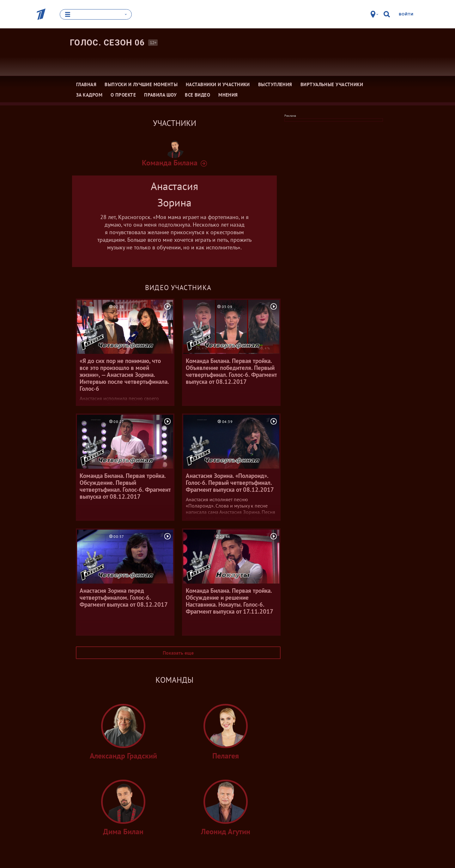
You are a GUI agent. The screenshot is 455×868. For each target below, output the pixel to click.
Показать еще (178, 653)
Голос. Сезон (107, 43)
